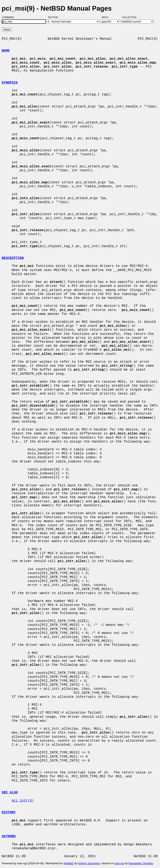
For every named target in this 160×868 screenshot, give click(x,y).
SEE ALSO (10, 793)
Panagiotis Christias (141, 863)
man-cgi (119, 863)
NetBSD (69, 863)
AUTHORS (9, 836)
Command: (9, 17)
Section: (54, 17)
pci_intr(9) (23, 801)
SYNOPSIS (10, 83)
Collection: (129, 17)
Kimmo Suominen (89, 863)
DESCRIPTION (13, 258)
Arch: (107, 17)
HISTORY (9, 813)
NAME (6, 51)
